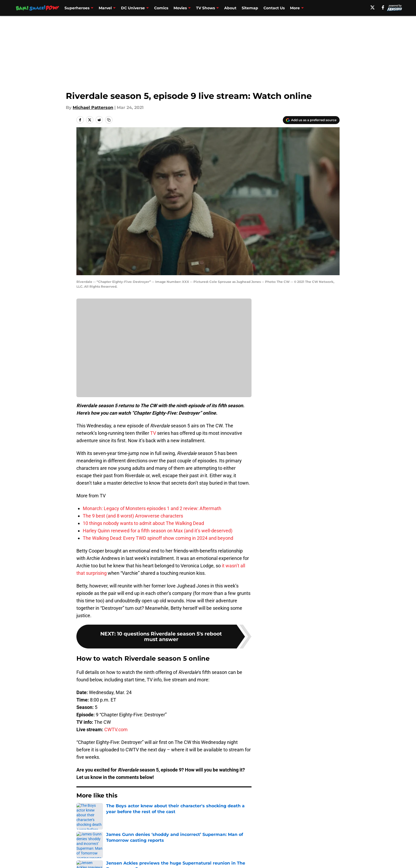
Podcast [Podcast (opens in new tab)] (346, 8)
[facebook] (390, 7)
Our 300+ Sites (269, 849)
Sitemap (250, 8)
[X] (380, 7)
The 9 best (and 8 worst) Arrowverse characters (133, 516)
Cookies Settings (164, 352)
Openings (157, 849)
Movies (180, 8)
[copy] (109, 120)
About (230, 8)
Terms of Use (211, 859)
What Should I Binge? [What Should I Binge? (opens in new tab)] (311, 8)
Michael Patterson (93, 108)
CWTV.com (116, 729)
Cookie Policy (268, 859)
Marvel (105, 8)
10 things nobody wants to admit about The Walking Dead (143, 523)
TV (153, 433)
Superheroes (77, 8)
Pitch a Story (89, 859)
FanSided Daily (321, 849)
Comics (161, 8)
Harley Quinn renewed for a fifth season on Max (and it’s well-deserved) (158, 531)
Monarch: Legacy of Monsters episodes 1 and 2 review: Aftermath (152, 508)
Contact (205, 849)
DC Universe (133, 8)
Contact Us (274, 8)
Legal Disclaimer (323, 859)
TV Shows (205, 8)
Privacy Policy (161, 859)
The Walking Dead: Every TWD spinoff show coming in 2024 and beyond (158, 538)
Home (82, 812)
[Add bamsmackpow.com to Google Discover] (311, 120)
